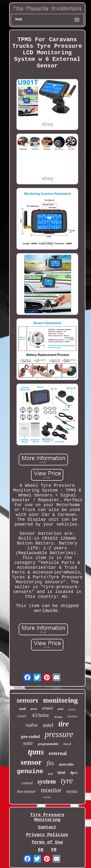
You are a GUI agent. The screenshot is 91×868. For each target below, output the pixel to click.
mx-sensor (26, 791)
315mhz (58, 717)
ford (50, 774)
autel (48, 725)
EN (41, 850)
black (67, 744)
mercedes (66, 764)
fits (50, 763)
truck (34, 709)
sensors (28, 700)
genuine (30, 771)
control (27, 783)
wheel (47, 708)
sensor (31, 762)
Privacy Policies (47, 835)
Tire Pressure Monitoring (47, 817)
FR (54, 850)
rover (22, 716)
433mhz (40, 715)
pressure (59, 734)
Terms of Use (47, 842)
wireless (72, 716)
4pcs (74, 773)
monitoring (60, 700)
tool (61, 773)
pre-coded (30, 737)
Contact (47, 827)
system (47, 781)
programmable (48, 744)
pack (61, 709)
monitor (51, 790)
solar (28, 743)
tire (64, 724)
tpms (36, 752)
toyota (72, 791)
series (47, 797)
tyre (67, 781)
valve (32, 725)
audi (22, 709)
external (58, 753)
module (72, 710)
